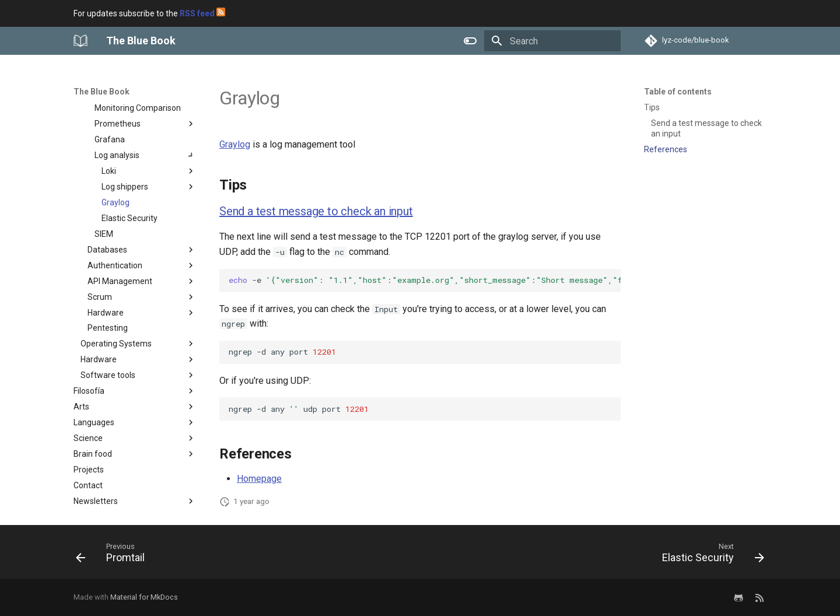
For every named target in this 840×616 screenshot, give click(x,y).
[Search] (552, 41)
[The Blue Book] (80, 41)
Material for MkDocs (144, 597)
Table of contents (678, 92)
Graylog (235, 144)
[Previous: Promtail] (114, 555)
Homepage (259, 479)
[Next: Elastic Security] (710, 555)
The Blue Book (101, 92)
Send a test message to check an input (316, 211)
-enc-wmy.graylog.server (425, 280)
